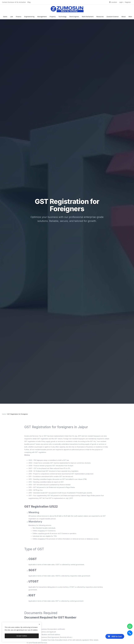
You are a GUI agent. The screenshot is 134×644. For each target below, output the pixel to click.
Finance (19, 17)
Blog (29, 2)
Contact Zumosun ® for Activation (14, 2)
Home (4, 414)
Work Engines (74, 17)
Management (42, 17)
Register (128, 2)
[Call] (130, 633)
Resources (100, 17)
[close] (39, 624)
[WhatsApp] (130, 626)
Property (53, 17)
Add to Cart (115, 636)
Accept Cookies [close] (22, 636)
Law (12, 17)
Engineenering (29, 17)
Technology (62, 17)
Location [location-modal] (113, 2)
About (124, 17)
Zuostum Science (113, 17)
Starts (5, 17)
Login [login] (121, 2)
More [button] (130, 17)
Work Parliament (88, 17)
